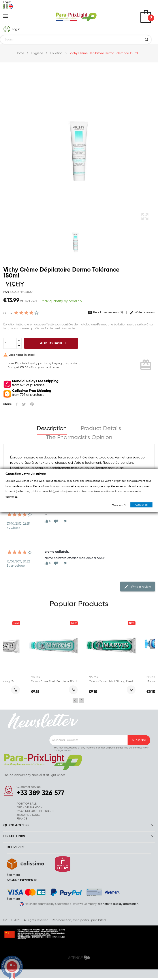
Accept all (141, 505)
